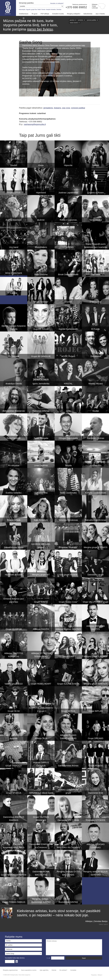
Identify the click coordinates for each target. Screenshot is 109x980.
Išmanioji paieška (26, 3)
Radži (39, 10)
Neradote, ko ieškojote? (57, 3)
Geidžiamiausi (24, 14)
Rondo (43, 10)
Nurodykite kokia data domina (15, 958)
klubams (58, 108)
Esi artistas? (63, 970)
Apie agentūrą (44, 970)
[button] (23, 953)
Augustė (28, 10)
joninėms (81, 20)
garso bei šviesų (40, 29)
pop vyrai (66, 108)
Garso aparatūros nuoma (29, 970)
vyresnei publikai (91, 20)
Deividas (59, 10)
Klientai (54, 970)
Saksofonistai (88, 14)
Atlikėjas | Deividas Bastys (96, 921)
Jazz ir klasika (100, 14)
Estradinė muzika (58, 14)
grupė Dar (34, 10)
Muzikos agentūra (8, 8)
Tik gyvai (34, 14)
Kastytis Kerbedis (51, 10)
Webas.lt (100, 975)
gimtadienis (48, 108)
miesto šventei (74, 23)
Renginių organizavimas (10, 970)
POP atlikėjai (45, 14)
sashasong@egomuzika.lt (35, 124)
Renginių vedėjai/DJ (74, 14)
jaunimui (72, 20)
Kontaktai (73, 970)
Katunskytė (22, 10)
